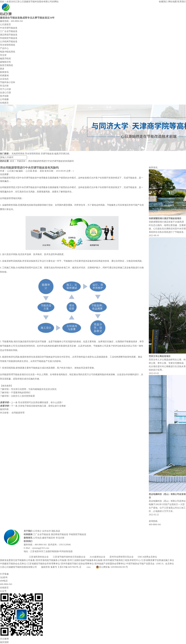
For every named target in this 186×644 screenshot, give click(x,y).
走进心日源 (5, 93)
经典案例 (4, 76)
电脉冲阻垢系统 (8, 52)
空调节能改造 (47, 154)
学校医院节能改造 (9, 38)
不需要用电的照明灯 (15, 393)
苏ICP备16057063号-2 (70, 567)
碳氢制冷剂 (5, 62)
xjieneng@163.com (41, 548)
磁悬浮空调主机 (62, 154)
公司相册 (4, 99)
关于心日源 (5, 89)
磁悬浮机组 (5, 59)
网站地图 (173, 2)
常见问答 (4, 86)
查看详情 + (6, 403)
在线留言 (4, 103)
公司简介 (37, 531)
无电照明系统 (18, 154)
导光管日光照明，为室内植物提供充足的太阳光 (28, 389)
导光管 (3, 55)
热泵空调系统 (7, 65)
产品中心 (4, 48)
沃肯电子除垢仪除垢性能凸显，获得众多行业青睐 (42, 406)
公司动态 (37, 538)
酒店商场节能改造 (9, 35)
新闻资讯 (4, 72)
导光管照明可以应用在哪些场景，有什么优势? (40, 403)
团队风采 (56, 531)
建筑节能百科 (49, 538)
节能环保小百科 (8, 82)
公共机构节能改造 (9, 42)
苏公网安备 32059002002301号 (112, 567)
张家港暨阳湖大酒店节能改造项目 (165, 218)
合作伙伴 (46, 531)
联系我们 (182, 2)
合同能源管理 (18, 413)
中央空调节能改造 (9, 28)
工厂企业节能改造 (9, 31)
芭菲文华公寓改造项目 (160, 356)
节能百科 (21, 161)
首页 (12, 161)
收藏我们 (164, 2)
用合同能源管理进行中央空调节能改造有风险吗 (51, 161)
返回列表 (4, 409)
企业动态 (4, 79)
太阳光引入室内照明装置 (17, 396)
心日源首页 (5, 25)
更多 (2, 69)
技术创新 (4, 96)
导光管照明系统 (8, 45)
